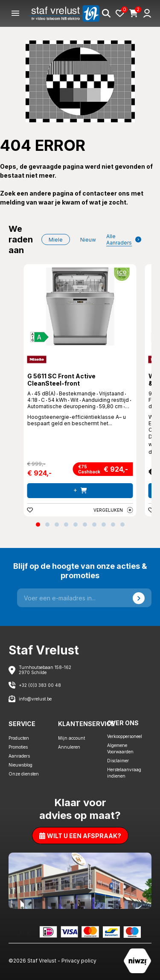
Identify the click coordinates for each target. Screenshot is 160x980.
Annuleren (69, 747)
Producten (19, 738)
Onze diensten (24, 774)
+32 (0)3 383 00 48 (40, 685)
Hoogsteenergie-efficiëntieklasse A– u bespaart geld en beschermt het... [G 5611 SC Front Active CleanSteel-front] (77, 420)
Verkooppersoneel (125, 736)
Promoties (18, 747)
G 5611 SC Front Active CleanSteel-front (61, 380)
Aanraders (19, 756)
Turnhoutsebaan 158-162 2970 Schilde (45, 670)
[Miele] (37, 359)
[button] (38, 525)
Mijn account (71, 738)
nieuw (88, 240)
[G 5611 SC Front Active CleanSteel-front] (80, 307)
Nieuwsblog (20, 765)
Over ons (123, 723)
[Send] (139, 598)
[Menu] (15, 13)
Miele (56, 240)
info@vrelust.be (35, 699)
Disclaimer (118, 761)
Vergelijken (113, 510)
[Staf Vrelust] (65, 13)
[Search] (106, 13)
